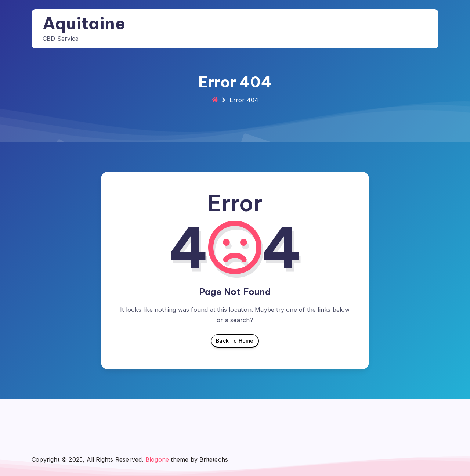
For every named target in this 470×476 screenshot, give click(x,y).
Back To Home (235, 343)
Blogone (157, 459)
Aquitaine (84, 23)
